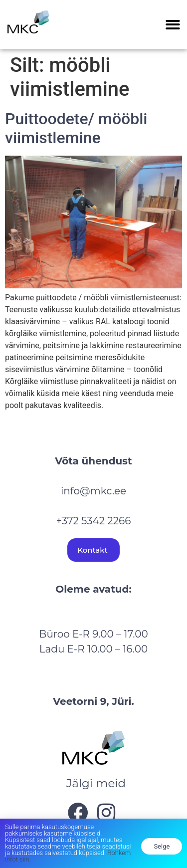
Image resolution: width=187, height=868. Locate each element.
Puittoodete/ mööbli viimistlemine (76, 128)
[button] (173, 25)
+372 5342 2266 (94, 521)
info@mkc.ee (93, 491)
